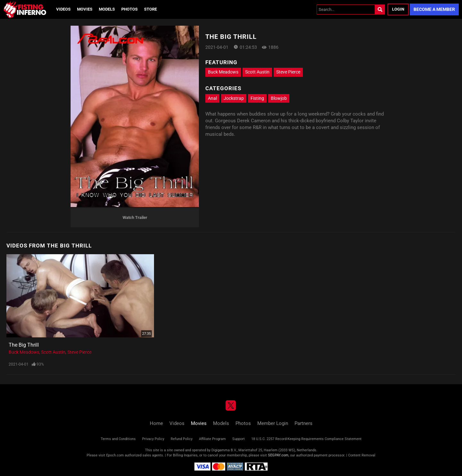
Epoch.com (115, 455)
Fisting (257, 98)
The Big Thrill (24, 345)
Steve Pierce (288, 72)
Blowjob (279, 98)
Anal (212, 98)
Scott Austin (257, 72)
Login (398, 9)
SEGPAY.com (278, 455)
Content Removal (362, 455)
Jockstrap (234, 98)
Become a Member (434, 9)
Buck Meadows (223, 72)
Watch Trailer (135, 217)
